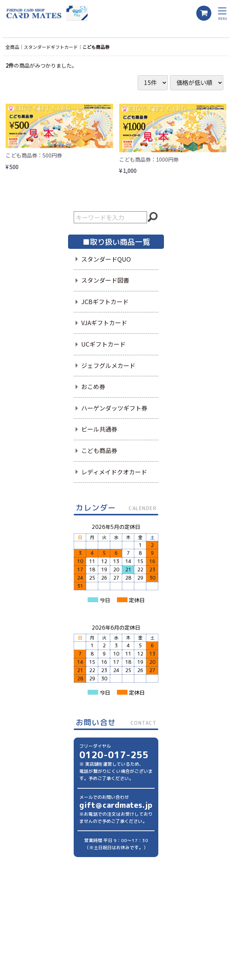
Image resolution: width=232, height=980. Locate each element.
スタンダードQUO (106, 259)
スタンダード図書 (105, 280)
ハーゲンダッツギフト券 (114, 408)
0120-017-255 (114, 755)
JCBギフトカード (105, 301)
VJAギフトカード (104, 323)
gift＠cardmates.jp (116, 805)
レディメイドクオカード (114, 472)
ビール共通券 (99, 429)
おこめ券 (93, 386)
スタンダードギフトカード (51, 47)
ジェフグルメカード (108, 365)
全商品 (12, 47)
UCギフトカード (103, 344)
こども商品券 (96, 47)
